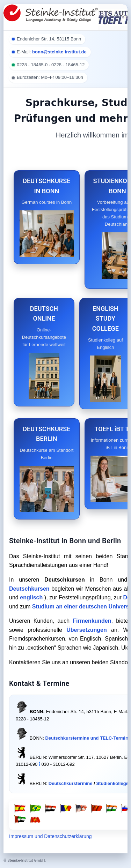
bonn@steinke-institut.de (59, 52)
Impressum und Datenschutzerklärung (50, 836)
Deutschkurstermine (71, 783)
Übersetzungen (87, 630)
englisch (31, 597)
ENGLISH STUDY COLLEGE (105, 319)
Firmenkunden (92, 621)
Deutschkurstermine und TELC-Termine (88, 738)
